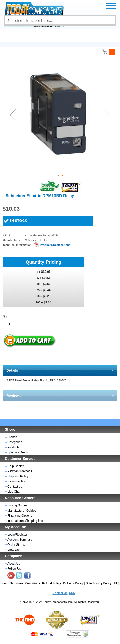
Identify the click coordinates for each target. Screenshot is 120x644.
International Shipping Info (25, 521)
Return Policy (17, 481)
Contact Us (60, 593)
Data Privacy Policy (99, 583)
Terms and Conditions (25, 583)
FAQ (117, 583)
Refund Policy (52, 583)
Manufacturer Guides (22, 511)
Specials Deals (18, 452)
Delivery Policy (73, 583)
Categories (15, 442)
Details (12, 370)
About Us (14, 564)
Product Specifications (55, 245)
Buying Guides (17, 505)
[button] (13, 114)
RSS (72, 593)
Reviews (14, 396)
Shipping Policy (18, 476)
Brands (12, 437)
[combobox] (60, 20)
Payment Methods (20, 471)
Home (4, 583)
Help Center (16, 466)
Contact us (15, 487)
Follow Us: (15, 569)
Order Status (16, 545)
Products (13, 447)
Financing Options (20, 516)
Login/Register (17, 535)
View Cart (14, 550)
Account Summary (20, 540)
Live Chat (14, 492)
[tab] (60, 370)
